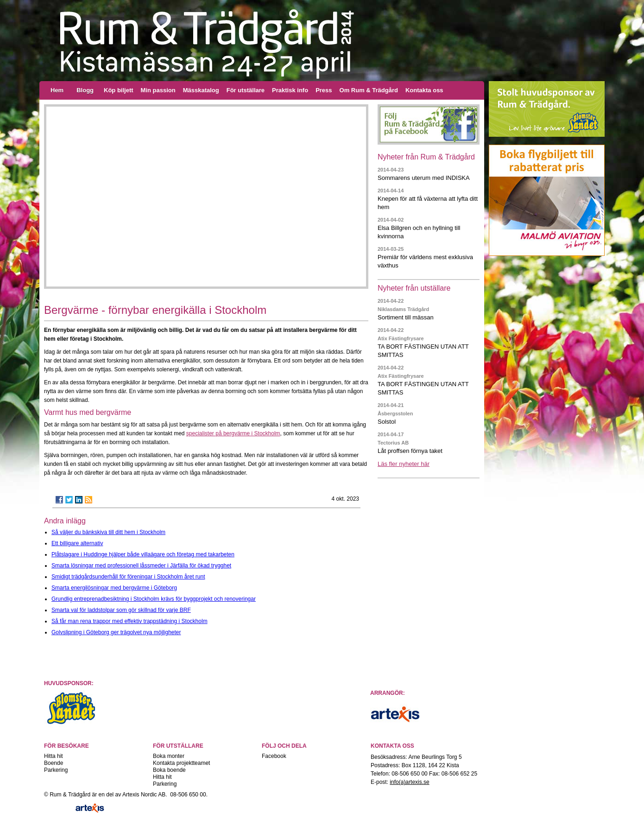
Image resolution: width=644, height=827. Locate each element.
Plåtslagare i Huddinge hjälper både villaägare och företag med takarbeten (143, 554)
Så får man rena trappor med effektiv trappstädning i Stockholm (129, 621)
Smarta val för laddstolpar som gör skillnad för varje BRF (121, 610)
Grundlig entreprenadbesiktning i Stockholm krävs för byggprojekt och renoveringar (154, 599)
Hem (57, 90)
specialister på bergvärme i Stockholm (233, 433)
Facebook (274, 756)
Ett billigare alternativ (77, 543)
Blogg (85, 90)
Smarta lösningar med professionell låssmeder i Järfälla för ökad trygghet (141, 566)
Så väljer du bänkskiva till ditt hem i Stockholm (108, 532)
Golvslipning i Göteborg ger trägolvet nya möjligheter (116, 632)
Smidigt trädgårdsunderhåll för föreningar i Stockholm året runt (128, 577)
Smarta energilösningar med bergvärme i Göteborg (114, 588)
